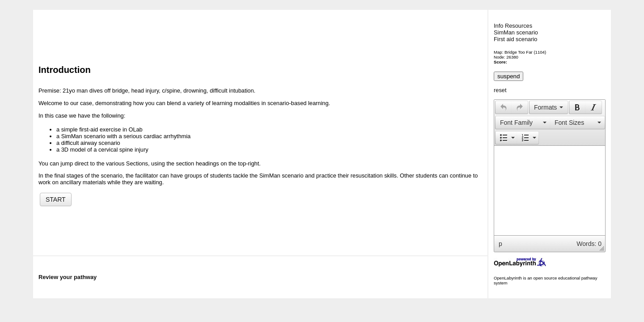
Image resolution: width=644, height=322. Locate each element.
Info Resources (513, 26)
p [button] (500, 244)
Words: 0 (589, 244)
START (56, 199)
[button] (503, 107)
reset (500, 90)
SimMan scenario (516, 32)
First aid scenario (515, 39)
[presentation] (504, 107)
